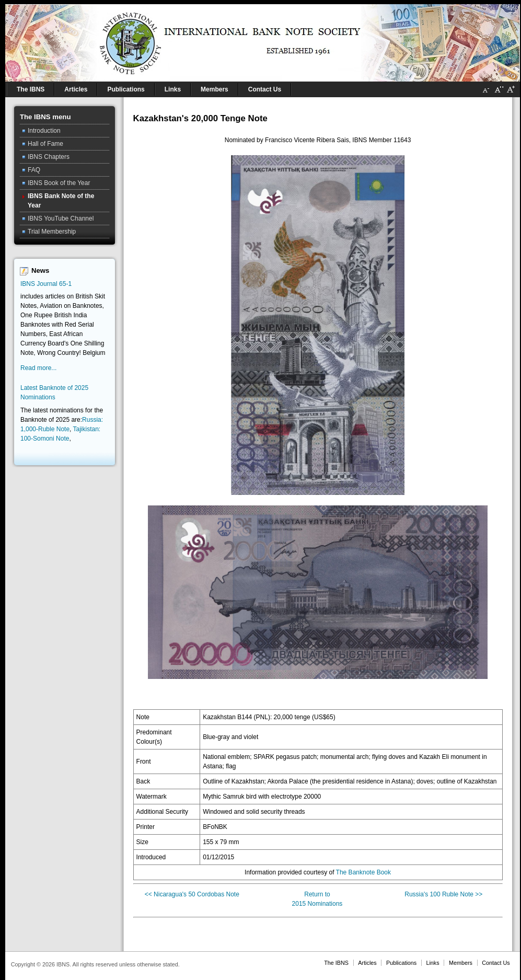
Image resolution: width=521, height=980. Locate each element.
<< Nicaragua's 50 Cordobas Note (192, 894)
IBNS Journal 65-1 (46, 284)
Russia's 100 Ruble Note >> (443, 894)
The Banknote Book (363, 872)
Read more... (38, 368)
